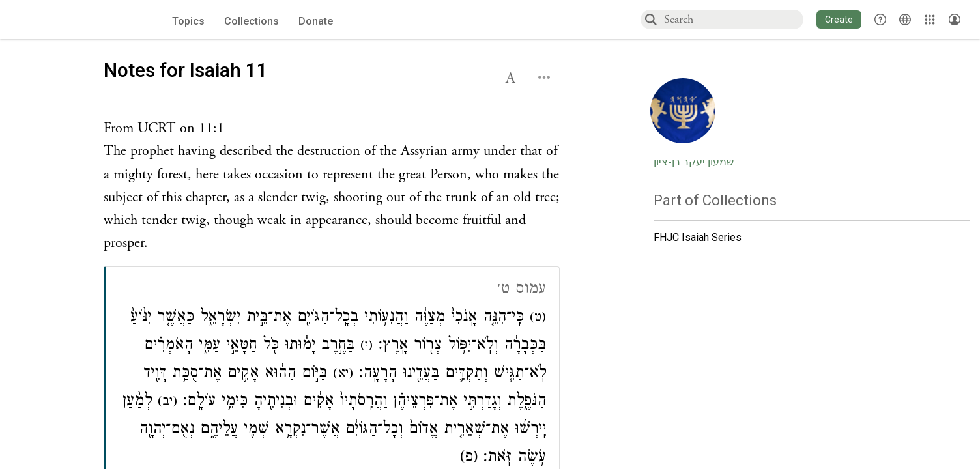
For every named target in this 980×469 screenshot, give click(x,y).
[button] (839, 20)
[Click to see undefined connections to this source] (332, 186)
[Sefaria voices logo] (76, 20)
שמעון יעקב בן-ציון (694, 162)
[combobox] (733, 19)
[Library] (930, 20)
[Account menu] (955, 20)
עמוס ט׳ (522, 290)
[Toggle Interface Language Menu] (905, 20)
